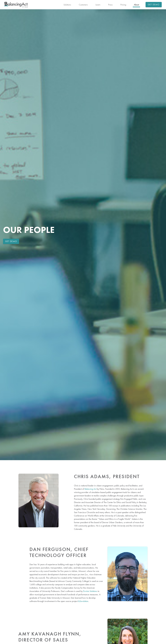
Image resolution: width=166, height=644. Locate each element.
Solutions (67, 5)
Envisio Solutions (90, 591)
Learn (98, 5)
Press (110, 5)
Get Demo (154, 5)
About (136, 5)
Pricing (123, 5)
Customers (83, 5)
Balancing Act (90, 489)
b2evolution (83, 601)
